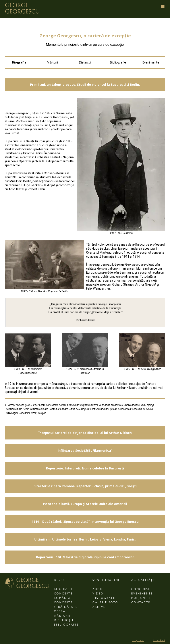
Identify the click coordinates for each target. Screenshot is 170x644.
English (138, 641)
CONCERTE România (63, 596)
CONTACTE (141, 603)
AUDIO (98, 590)
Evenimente (151, 62)
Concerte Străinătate (66, 605)
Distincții (85, 62)
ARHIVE (99, 607)
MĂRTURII (62, 616)
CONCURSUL (142, 590)
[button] (165, 9)
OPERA (60, 612)
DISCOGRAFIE (104, 598)
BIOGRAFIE (64, 590)
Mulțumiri (141, 598)
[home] (22, 7)
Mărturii (52, 62)
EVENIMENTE (142, 594)
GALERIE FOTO (105, 603)
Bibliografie (118, 62)
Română (159, 641)
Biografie (19, 62)
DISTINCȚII (64, 621)
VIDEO (98, 594)
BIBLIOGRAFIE (66, 625)
